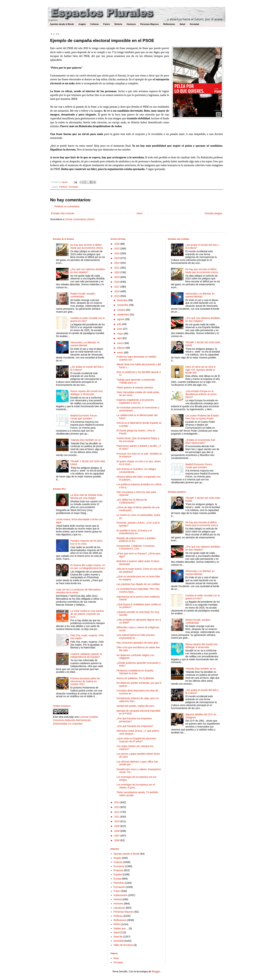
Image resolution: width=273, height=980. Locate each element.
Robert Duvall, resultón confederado (83, 295)
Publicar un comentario (67, 206)
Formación (119, 887)
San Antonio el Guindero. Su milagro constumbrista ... (136, 470)
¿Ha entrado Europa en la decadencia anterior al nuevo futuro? (201, 394)
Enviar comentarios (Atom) (80, 219)
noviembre (123, 305)
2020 (117, 272)
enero (121, 353)
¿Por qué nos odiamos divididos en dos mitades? (88, 271)
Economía (119, 866)
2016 (117, 291)
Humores (131, 24)
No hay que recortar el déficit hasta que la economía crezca (87, 246)
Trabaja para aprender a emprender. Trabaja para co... (136, 381)
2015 (117, 296)
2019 (117, 277)
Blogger (156, 971)
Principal (118, 962)
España (118, 874)
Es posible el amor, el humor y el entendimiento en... (134, 532)
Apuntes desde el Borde (62, 24)
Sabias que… (121, 928)
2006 (117, 840)
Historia (118, 24)
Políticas (63, 187)
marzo (121, 343)
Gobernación (120, 895)
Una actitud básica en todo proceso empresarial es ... (136, 636)
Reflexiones (169, 24)
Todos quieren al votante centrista (135, 388)
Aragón (82, 24)
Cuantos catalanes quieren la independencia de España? (86, 655)
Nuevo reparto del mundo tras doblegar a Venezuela (86, 393)
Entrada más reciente (63, 213)
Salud (182, 24)
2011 (117, 817)
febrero (121, 348)
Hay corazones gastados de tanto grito (137, 643)
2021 (117, 268)
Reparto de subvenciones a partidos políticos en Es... (136, 540)
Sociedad (194, 24)
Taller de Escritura (123, 945)
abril (120, 338)
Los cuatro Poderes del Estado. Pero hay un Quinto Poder (202, 417)
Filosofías (119, 883)
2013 (117, 807)
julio (120, 324)
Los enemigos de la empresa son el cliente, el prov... (136, 786)
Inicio (140, 213)
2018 (117, 282)
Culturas (94, 24)
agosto (121, 319)
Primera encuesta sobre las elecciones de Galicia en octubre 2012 (85, 681)
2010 (117, 821)
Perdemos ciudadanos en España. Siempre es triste (135, 672)
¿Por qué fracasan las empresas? (135, 726)
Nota (116, 958)
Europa (117, 879)
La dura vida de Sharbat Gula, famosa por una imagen (87, 496)
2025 (117, 249)
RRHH (117, 924)
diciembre (123, 300)
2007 (117, 836)
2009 (117, 826)
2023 (117, 258)
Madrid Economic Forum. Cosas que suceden (84, 417)
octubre (122, 310)
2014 (117, 802)
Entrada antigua (213, 213)
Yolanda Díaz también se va (85, 440)
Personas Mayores (150, 24)
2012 (117, 812)
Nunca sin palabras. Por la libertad (135, 678)
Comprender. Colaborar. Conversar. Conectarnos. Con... (136, 547)
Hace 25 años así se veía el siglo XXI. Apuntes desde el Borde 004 (200, 370)
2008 (117, 831)
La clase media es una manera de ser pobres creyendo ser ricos (87, 614)
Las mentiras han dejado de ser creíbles (138, 584)
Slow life (118, 937)
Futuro (107, 24)
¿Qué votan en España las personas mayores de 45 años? (136, 740)
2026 (117, 244)
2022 (117, 263)
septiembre (124, 315)
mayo (120, 334)
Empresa (118, 870)
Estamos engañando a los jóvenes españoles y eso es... (135, 401)
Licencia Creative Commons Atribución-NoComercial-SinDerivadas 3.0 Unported (75, 720)
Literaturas (119, 908)
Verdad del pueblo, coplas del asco (135, 706)
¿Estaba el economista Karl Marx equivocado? (200, 441)
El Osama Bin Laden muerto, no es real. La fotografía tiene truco (88, 567)
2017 (117, 287)
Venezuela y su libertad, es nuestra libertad (85, 344)
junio (120, 329)
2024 (117, 253)
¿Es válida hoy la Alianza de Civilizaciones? (132, 501)
